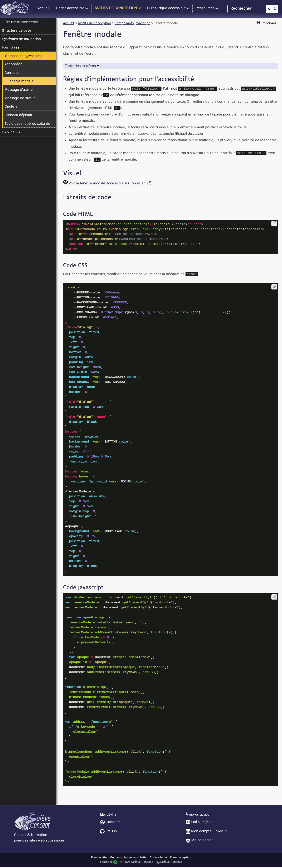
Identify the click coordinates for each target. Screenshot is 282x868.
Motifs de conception (116, 9)
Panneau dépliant (18, 116)
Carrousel (12, 74)
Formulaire (11, 48)
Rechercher (241, 9)
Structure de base (17, 31)
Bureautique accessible (166, 9)
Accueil (44, 9)
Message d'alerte (19, 91)
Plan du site (99, 858)
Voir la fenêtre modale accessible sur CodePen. (107, 184)
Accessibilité (158, 858)
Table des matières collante (27, 125)
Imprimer (267, 24)
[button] (199, 841)
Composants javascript (23, 57)
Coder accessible (70, 9)
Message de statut (20, 99)
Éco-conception (181, 858)
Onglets (11, 107)
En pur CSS (11, 133)
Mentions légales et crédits (128, 858)
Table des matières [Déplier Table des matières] (80, 66)
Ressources (205, 9)
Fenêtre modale (21, 82)
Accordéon (13, 65)
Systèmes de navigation (21, 40)
